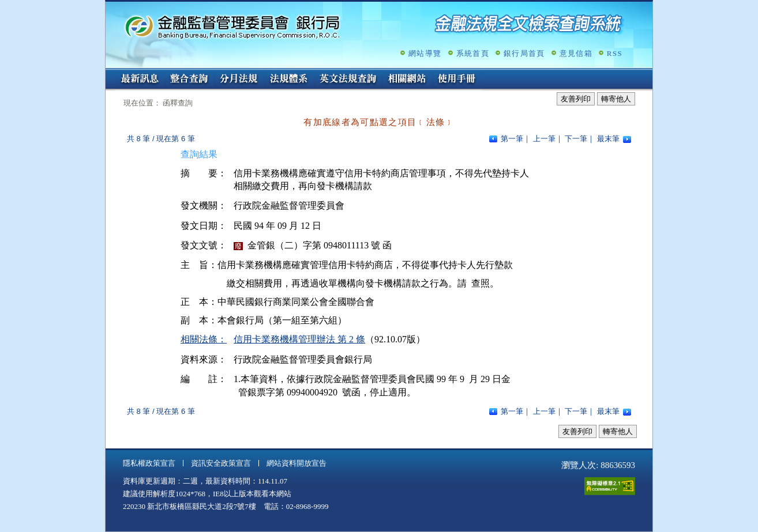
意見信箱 (576, 53)
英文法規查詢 (348, 80)
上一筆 (544, 139)
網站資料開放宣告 (297, 463)
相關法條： (204, 339)
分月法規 (239, 80)
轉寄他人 (616, 99)
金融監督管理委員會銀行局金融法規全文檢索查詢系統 (232, 26)
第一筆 (512, 139)
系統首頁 (473, 53)
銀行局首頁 (524, 53)
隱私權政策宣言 (149, 463)
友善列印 (576, 99)
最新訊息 (140, 80)
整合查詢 (189, 80)
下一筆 (576, 139)
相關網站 (407, 80)
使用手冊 (457, 80)
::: (109, 73)
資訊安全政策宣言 (221, 463)
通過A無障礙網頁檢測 (610, 486)
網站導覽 (425, 53)
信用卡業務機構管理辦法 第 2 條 (299, 339)
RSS (615, 53)
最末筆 (608, 139)
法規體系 (288, 80)
